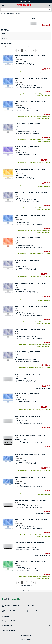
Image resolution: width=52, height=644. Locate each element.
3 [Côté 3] (25, 50)
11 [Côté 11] (33, 50)
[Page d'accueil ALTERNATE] (24, 5)
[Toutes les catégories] (3, 5)
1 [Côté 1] (19, 50)
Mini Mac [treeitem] (5, 38)
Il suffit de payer (26, 625)
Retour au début (26, 591)
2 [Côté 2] (22, 50)
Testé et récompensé (26, 630)
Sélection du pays (26, 639)
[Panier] (49, 5)
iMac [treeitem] (4, 34)
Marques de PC (11, 14)
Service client (26, 616)
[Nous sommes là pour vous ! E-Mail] (39, 606)
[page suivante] (37, 50)
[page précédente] (15, 50)
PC (5, 14)
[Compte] (45, 5)
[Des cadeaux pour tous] (39, 611)
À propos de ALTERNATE (26, 621)
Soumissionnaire (26, 635)
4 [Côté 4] (29, 50)
